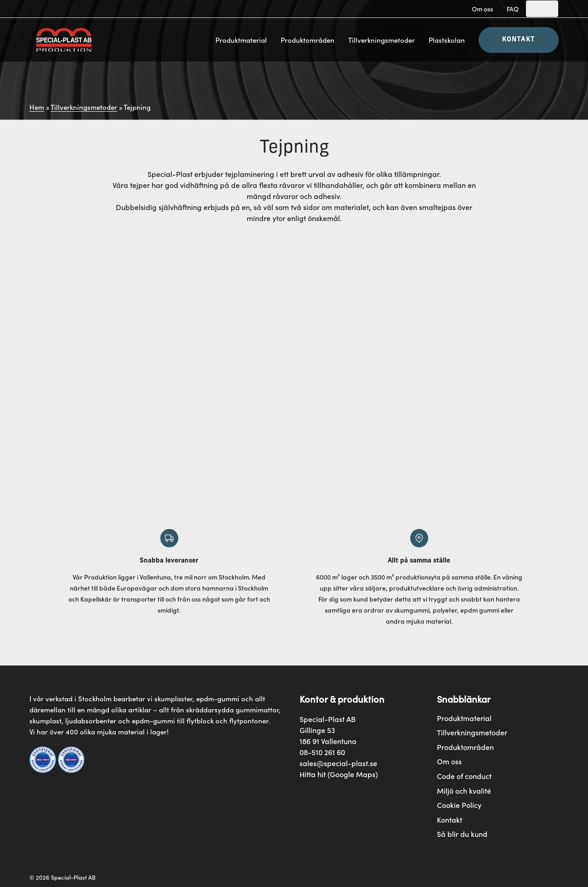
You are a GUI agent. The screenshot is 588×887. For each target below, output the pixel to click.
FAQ (513, 9)
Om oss (482, 9)
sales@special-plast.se (338, 763)
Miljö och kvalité (464, 791)
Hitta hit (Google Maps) (339, 774)
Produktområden (308, 40)
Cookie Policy (459, 805)
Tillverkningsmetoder (382, 40)
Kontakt (519, 40)
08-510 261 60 (322, 752)
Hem (37, 107)
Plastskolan (447, 40)
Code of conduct (464, 776)
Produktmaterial (241, 40)
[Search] (542, 9)
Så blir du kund (462, 834)
